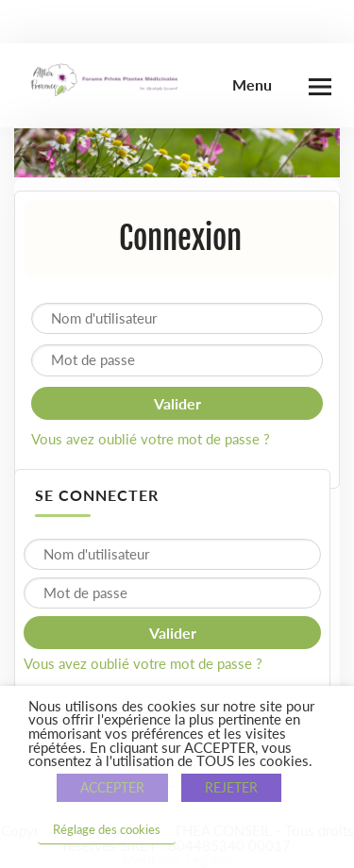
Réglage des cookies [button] (107, 829)
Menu (252, 84)
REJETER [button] (231, 787)
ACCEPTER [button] (112, 787)
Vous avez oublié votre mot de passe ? (151, 439)
